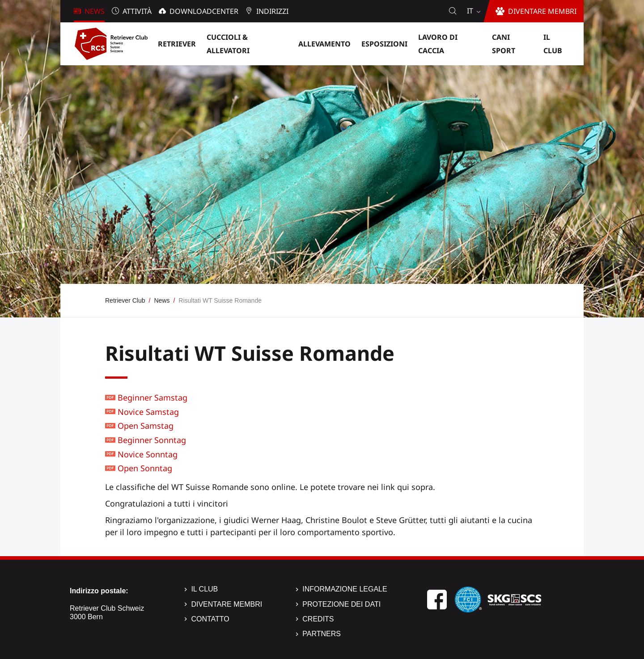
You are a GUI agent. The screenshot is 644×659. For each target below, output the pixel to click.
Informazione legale (345, 589)
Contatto (210, 619)
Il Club (204, 589)
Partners (322, 634)
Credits (318, 619)
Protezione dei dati (341, 604)
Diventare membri (227, 604)
